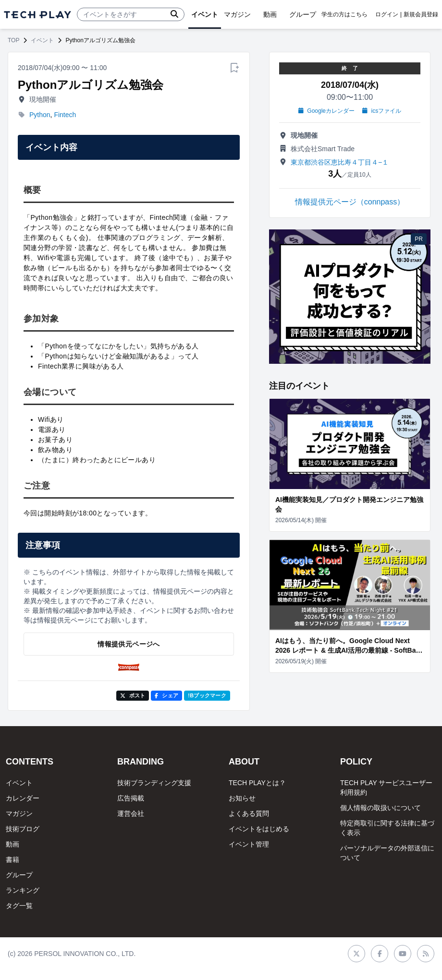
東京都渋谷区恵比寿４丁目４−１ (340, 162)
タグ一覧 (19, 906)
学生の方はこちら (344, 14)
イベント (42, 40)
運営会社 (131, 813)
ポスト (133, 695)
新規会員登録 (421, 14)
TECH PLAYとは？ (257, 783)
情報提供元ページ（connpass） (350, 202)
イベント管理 (249, 844)
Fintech (65, 115)
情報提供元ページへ (129, 644)
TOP (13, 40)
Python (40, 115)
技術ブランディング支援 (154, 783)
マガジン (19, 813)
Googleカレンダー (326, 111)
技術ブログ (23, 829)
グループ (19, 875)
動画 (12, 844)
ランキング (23, 890)
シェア (166, 695)
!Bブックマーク (207, 695)
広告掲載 (131, 798)
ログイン (387, 14)
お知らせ (242, 798)
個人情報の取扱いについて (381, 808)
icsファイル (382, 111)
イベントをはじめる (259, 829)
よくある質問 (249, 813)
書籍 (12, 860)
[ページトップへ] (37, 15)
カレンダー (23, 798)
